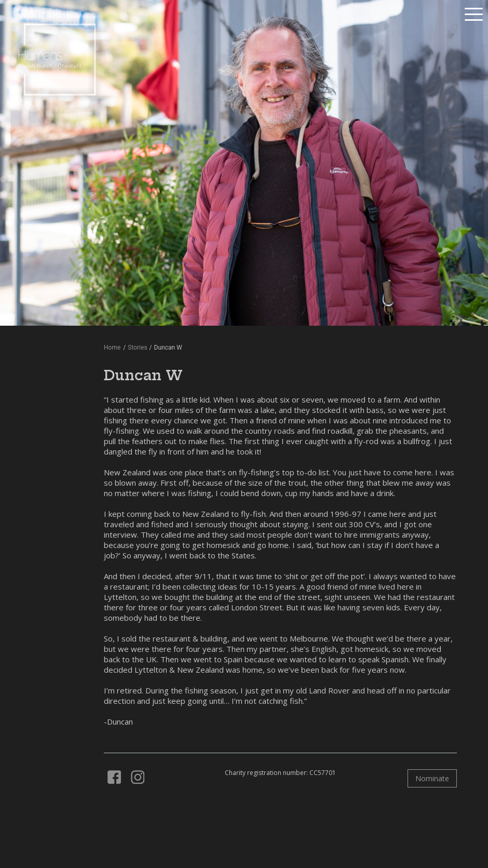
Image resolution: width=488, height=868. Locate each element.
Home (112, 348)
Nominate (432, 778)
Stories (137, 348)
